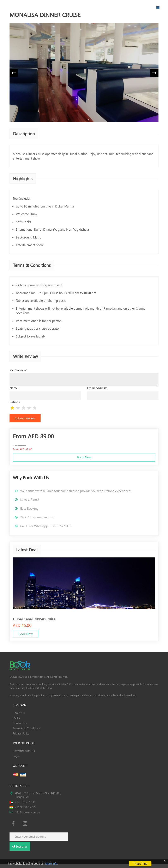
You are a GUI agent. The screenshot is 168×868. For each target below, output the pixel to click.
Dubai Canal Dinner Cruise (34, 619)
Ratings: (15, 402)
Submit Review (25, 418)
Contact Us (20, 723)
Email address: (97, 388)
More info (51, 864)
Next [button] (154, 73)
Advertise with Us (24, 751)
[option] (84, 73)
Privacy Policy (21, 733)
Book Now (84, 457)
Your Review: (18, 370)
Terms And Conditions (27, 728)
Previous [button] (14, 73)
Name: (14, 388)
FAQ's (16, 718)
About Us (19, 713)
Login (16, 756)
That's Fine (140, 864)
